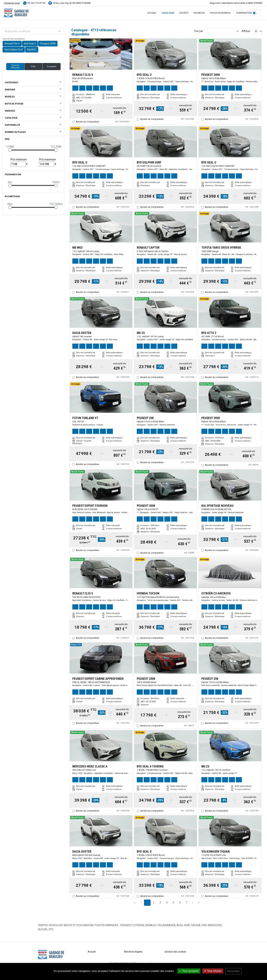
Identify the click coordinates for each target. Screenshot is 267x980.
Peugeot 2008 (48, 44)
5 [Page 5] (173, 903)
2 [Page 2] (154, 903)
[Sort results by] (222, 31)
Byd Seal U (30, 44)
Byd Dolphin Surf (14, 50)
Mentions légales (133, 952)
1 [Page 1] (147, 903)
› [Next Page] (193, 903)
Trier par (199, 31)
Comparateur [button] (246, 13)
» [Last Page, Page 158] (199, 903)
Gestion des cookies (175, 952)
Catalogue (168, 13)
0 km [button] (33, 66)
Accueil (152, 13)
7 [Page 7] (186, 903)
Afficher (246, 31)
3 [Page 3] (160, 903)
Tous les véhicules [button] (15, 66)
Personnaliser (233, 971)
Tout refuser (213, 971)
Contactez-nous (12, 3)
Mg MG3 (32, 50)
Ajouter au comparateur (88, 122)
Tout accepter (189, 971)
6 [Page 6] (180, 903)
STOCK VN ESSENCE (220, 13)
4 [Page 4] (167, 903)
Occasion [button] (52, 66)
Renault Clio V (12, 44)
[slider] (10, 150)
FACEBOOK (199, 13)
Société (184, 13)
